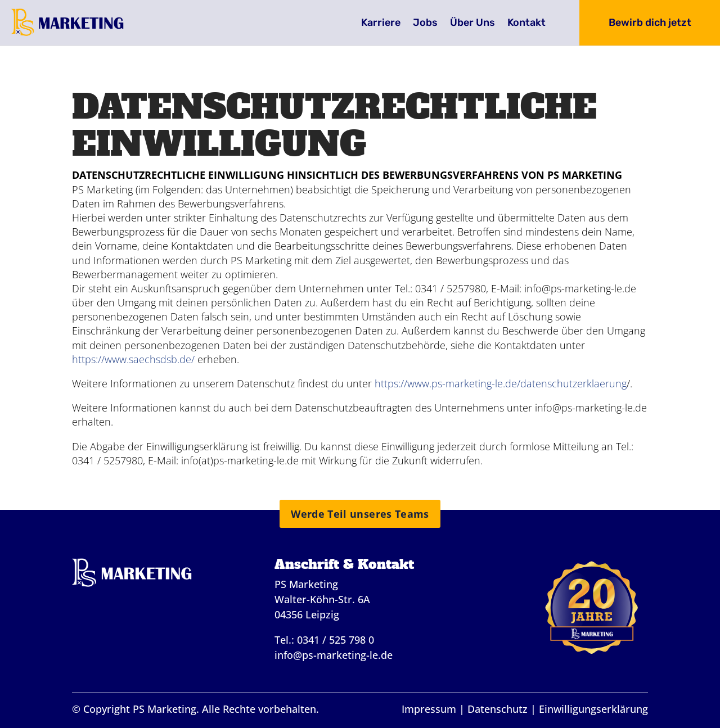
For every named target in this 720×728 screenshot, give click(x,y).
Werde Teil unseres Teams (360, 514)
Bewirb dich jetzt (650, 22)
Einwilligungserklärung (593, 709)
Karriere (381, 24)
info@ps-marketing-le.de (334, 655)
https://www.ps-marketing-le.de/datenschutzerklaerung (501, 383)
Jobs (425, 24)
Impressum (429, 709)
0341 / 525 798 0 (336, 640)
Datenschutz (498, 709)
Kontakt (526, 24)
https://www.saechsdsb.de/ (133, 359)
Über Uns (472, 24)
